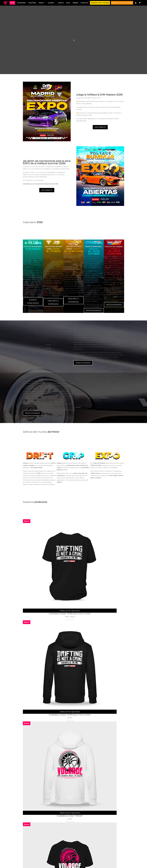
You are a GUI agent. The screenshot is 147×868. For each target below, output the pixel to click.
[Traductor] (143, 3)
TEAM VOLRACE (83, 363)
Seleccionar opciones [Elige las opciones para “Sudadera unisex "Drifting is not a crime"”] (70, 712)
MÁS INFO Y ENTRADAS (53, 302)
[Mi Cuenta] (136, 3)
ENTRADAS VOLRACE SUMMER (122, 3)
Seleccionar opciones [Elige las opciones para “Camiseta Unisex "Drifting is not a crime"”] (70, 611)
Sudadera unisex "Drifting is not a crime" (70, 715)
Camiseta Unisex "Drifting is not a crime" (70, 614)
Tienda (42, 3)
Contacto (84, 3)
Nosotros (32, 3)
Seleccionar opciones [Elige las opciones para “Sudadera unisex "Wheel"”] (70, 813)
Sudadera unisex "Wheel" (70, 816)
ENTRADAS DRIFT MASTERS (100, 3)
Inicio (12, 3)
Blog (68, 3)
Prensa (75, 3)
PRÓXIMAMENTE (94, 311)
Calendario (21, 3)
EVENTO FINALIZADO (33, 301)
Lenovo (61, 3)
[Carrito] (140, 3)
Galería (52, 3)
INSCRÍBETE (100, 127)
